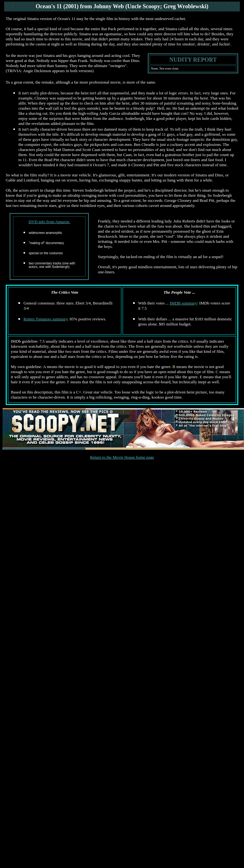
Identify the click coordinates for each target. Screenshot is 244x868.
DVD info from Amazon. (49, 222)
